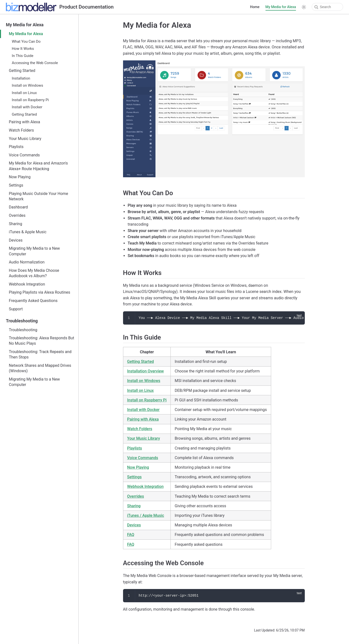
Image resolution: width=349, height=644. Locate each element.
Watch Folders (21, 130)
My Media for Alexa (281, 7)
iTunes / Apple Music (146, 515)
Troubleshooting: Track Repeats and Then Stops (40, 354)
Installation (21, 78)
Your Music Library (25, 139)
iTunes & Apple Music (28, 232)
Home (255, 7)
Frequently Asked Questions (33, 301)
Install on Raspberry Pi (30, 100)
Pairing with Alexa (24, 122)
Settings (16, 185)
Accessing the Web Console (35, 63)
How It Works (23, 49)
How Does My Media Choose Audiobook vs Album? (34, 273)
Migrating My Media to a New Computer (34, 251)
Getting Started (22, 71)
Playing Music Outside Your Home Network (38, 196)
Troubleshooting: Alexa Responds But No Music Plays (42, 341)
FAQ (131, 535)
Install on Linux (24, 93)
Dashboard (18, 207)
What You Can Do (26, 41)
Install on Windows (28, 85)
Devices (16, 240)
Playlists (16, 147)
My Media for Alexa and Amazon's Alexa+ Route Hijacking (38, 166)
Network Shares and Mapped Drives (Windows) (40, 368)
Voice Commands (24, 155)
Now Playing (20, 177)
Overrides (17, 215)
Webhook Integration (27, 284)
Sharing (15, 224)
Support (16, 309)
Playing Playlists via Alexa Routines (40, 292)
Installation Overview (146, 371)
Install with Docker (27, 107)
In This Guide (23, 56)
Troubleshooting (22, 321)
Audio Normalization (27, 262)
